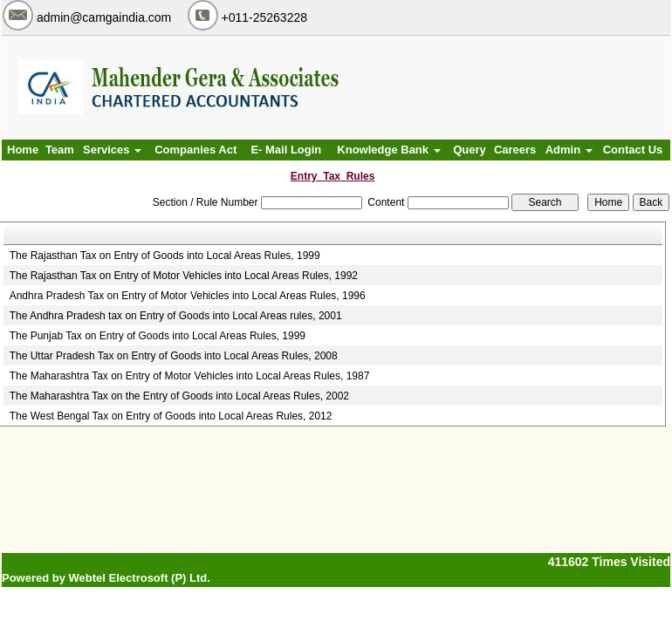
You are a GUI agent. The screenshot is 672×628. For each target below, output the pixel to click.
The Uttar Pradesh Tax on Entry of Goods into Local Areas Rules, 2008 (174, 356)
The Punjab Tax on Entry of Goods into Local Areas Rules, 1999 (158, 336)
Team (60, 150)
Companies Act (195, 150)
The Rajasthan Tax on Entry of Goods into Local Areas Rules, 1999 (165, 256)
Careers (515, 150)
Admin (569, 150)
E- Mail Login (286, 150)
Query (470, 150)
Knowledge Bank (388, 150)
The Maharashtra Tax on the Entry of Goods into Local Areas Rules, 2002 (179, 396)
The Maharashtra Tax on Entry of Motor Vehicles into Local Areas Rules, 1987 (190, 376)
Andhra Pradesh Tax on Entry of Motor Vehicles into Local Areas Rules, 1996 (188, 296)
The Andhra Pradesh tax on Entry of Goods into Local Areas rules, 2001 (176, 316)
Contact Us (633, 150)
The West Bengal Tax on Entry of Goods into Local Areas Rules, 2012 (171, 416)
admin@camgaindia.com (104, 17)
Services (112, 150)
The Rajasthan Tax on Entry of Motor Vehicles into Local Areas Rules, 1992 (184, 276)
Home (23, 150)
